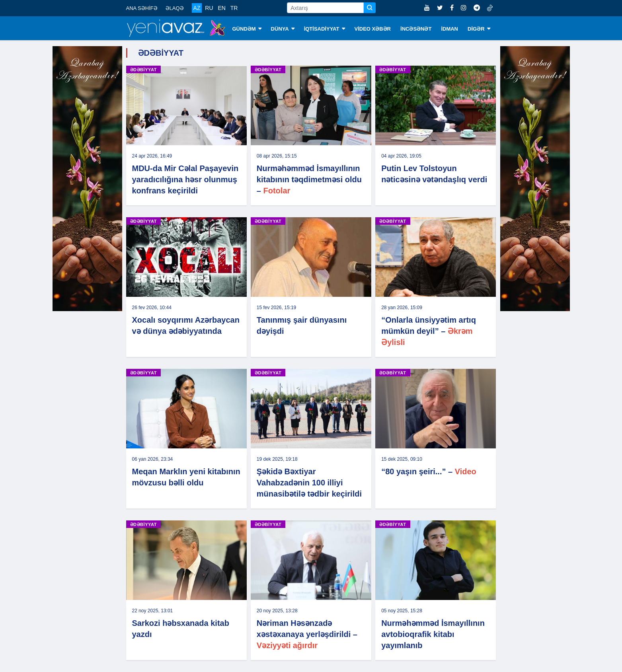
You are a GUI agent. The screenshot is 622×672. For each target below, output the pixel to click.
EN (221, 8)
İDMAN (449, 29)
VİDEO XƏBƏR (373, 29)
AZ (197, 8)
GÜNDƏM (247, 29)
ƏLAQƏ (175, 8)
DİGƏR (479, 29)
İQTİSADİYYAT (325, 29)
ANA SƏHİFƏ (142, 8)
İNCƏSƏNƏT (416, 29)
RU (209, 8)
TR (234, 8)
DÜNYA (283, 29)
